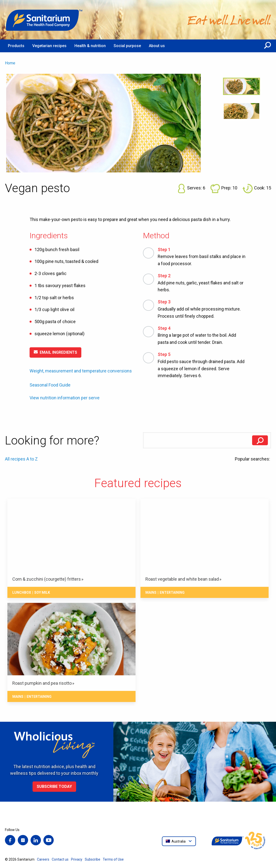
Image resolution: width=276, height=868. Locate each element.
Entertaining (172, 592)
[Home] (44, 20)
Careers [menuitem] (43, 859)
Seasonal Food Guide (50, 385)
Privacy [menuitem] (77, 859)
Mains (151, 592)
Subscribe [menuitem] (93, 859)
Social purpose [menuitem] (127, 46)
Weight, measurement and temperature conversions (81, 371)
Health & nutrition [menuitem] (90, 46)
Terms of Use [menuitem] (113, 859)
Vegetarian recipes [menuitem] (49, 46)
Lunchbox (22, 592)
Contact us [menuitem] (60, 859)
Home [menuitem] (10, 63)
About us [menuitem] (157, 46)
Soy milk (42, 592)
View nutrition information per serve (65, 398)
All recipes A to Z (21, 459)
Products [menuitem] (16, 46)
